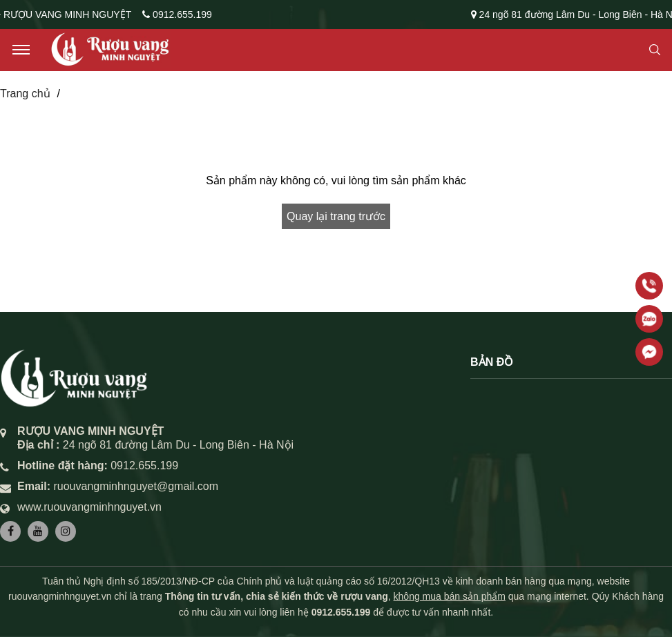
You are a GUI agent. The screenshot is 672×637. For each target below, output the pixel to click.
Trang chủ (25, 94)
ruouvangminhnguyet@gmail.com (136, 486)
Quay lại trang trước (336, 216)
